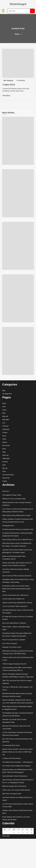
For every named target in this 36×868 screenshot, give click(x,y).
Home (17, 34)
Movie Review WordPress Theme (12, 865)
